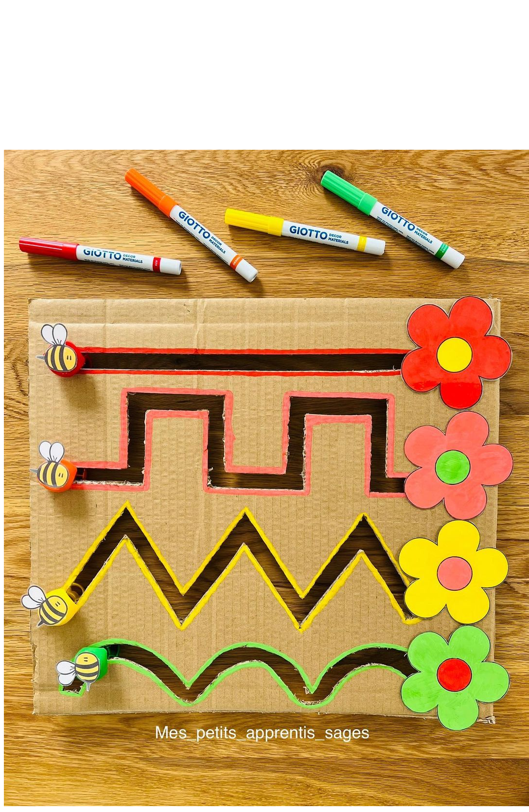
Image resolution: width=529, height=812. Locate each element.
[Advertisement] (265, 82)
